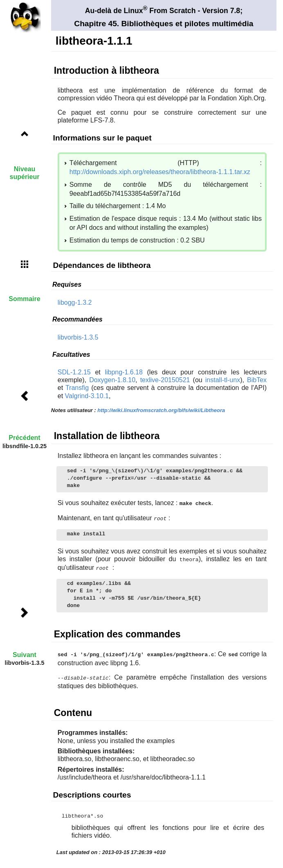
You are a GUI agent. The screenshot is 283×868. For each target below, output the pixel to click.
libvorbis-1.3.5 (78, 337)
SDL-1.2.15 (74, 372)
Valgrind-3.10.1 (87, 396)
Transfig (77, 388)
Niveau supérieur (25, 173)
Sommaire (24, 299)
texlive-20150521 (165, 380)
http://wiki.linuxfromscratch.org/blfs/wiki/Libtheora (161, 410)
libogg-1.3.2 (75, 303)
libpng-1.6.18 (124, 372)
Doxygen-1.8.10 (112, 380)
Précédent (24, 438)
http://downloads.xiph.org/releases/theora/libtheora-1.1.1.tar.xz (160, 172)
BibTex (257, 380)
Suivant (25, 655)
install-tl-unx (223, 380)
